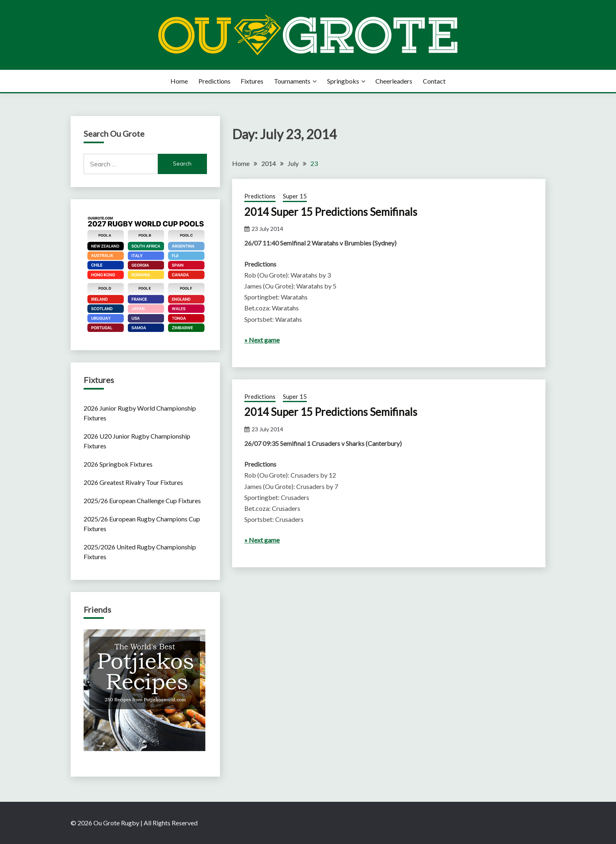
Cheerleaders (394, 81)
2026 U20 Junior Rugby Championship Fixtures (137, 441)
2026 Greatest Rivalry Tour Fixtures (133, 482)
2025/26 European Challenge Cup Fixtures (142, 501)
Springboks (343, 81)
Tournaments (292, 81)
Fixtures (252, 81)
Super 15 (295, 196)
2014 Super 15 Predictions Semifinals (331, 212)
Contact (434, 81)
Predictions (214, 81)
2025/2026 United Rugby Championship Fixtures (140, 552)
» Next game (262, 340)
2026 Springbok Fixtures (118, 464)
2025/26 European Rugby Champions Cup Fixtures (142, 524)
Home (179, 81)
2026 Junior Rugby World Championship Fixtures (140, 413)
